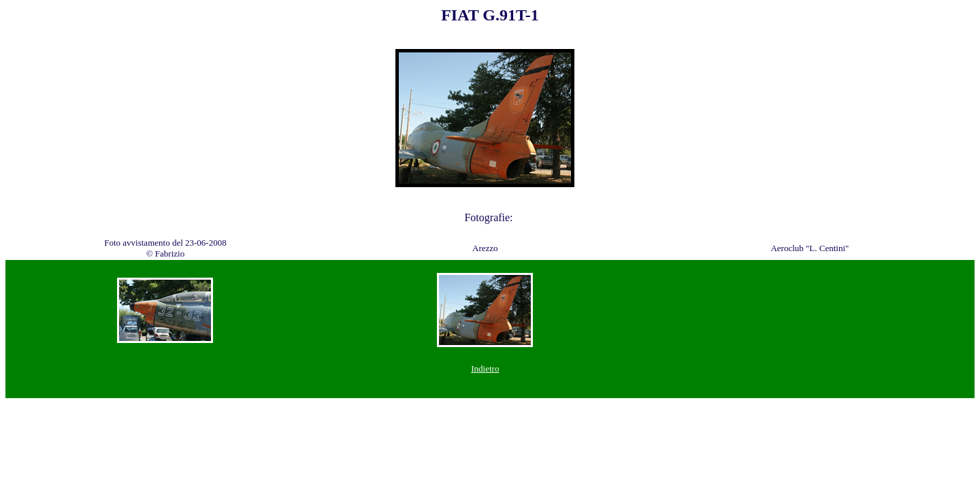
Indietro (485, 369)
